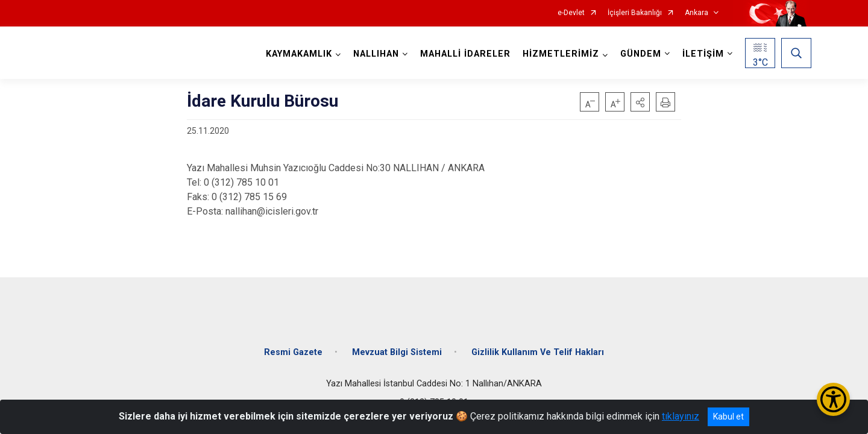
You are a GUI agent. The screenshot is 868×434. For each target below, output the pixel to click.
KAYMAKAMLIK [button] (297, 54)
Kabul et (728, 417)
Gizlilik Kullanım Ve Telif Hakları (538, 345)
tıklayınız (681, 416)
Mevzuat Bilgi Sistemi (397, 345)
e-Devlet (571, 13)
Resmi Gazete (293, 345)
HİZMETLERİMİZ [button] (559, 54)
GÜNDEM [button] (639, 54)
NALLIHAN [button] (374, 54)
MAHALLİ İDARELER (464, 54)
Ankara (697, 13)
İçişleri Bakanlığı (635, 13)
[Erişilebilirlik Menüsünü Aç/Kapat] (833, 399)
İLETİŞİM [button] (701, 54)
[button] (640, 102)
